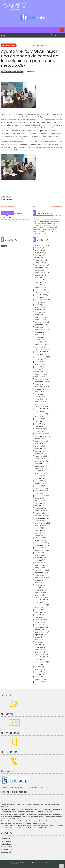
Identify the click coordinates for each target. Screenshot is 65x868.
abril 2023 (38, 312)
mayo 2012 (39, 612)
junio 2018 (38, 446)
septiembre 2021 (41, 357)
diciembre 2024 (41, 265)
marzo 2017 (39, 481)
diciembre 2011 (40, 625)
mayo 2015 (39, 530)
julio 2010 (38, 667)
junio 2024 (39, 280)
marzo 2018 (39, 454)
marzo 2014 (39, 563)
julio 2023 (38, 305)
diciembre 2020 (41, 379)
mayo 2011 (39, 642)
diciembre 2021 (40, 349)
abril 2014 (38, 560)
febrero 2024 (40, 287)
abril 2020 (38, 397)
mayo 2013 (39, 585)
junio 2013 (38, 583)
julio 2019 (38, 416)
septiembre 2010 (41, 662)
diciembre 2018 (40, 434)
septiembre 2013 (41, 578)
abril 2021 (38, 369)
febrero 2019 (39, 429)
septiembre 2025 (41, 245)
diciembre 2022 (41, 322)
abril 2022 (38, 339)
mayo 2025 (39, 253)
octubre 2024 (40, 270)
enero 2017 (39, 486)
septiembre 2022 (41, 330)
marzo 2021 (39, 372)
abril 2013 (38, 588)
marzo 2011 (39, 647)
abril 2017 (38, 478)
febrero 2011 (39, 650)
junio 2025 (39, 250)
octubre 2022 (40, 327)
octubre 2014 (40, 548)
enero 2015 (39, 540)
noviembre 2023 (41, 295)
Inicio (3, 35)
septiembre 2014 (41, 550)
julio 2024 (38, 278)
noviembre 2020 (41, 382)
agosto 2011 (39, 635)
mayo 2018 (39, 449)
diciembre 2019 (40, 407)
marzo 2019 (39, 426)
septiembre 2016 (41, 496)
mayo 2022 (39, 337)
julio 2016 (38, 498)
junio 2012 (38, 610)
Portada (4, 847)
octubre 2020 (40, 384)
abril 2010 (38, 674)
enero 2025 (39, 263)
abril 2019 (38, 424)
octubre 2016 (40, 493)
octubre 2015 (40, 521)
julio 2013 (38, 580)
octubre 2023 (40, 297)
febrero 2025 (40, 260)
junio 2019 (38, 419)
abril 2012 (38, 615)
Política (4, 844)
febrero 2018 (39, 456)
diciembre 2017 (40, 461)
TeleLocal (5, 852)
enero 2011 (39, 652)
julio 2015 (38, 526)
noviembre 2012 (41, 600)
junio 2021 (38, 364)
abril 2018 (38, 451)
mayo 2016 (39, 503)
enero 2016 (39, 513)
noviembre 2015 (41, 518)
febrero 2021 (39, 374)
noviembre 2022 (41, 325)
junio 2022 (39, 335)
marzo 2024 (39, 285)
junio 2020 (39, 392)
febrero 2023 (40, 317)
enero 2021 (39, 377)
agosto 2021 (39, 359)
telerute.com (28, 863)
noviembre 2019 (41, 409)
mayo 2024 (39, 282)
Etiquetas (7, 217)
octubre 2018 (40, 439)
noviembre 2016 (41, 491)
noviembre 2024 (41, 268)
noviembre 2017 (41, 464)
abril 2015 (38, 533)
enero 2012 (39, 622)
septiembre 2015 (41, 523)
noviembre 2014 (41, 545)
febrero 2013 (39, 593)
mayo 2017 (39, 476)
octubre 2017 (39, 466)
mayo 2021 (39, 367)
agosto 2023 (39, 302)
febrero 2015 (39, 538)
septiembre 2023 (41, 300)
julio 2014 (38, 553)
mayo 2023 (39, 310)
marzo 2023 (39, 315)
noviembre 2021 (41, 352)
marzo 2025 (39, 258)
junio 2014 (38, 555)
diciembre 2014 (40, 543)
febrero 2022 (40, 344)
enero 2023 (39, 320)
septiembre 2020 (41, 387)
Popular (19, 213)
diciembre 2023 (41, 292)
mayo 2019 (39, 421)
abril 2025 (38, 255)
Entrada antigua (56, 206)
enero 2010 (39, 682)
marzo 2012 (39, 617)
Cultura (4, 839)
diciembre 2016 (40, 488)
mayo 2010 (39, 672)
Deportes (4, 841)
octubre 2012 (40, 602)
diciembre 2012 (40, 597)
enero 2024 (39, 290)
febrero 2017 (39, 483)
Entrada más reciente (9, 206)
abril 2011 (38, 645)
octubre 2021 (40, 354)
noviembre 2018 (41, 436)
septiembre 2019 (41, 414)
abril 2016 (38, 506)
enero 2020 (39, 404)
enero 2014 (39, 568)
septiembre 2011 (41, 632)
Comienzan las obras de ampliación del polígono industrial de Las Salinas (29, 804)
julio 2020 (38, 389)
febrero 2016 (39, 511)
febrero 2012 (39, 620)
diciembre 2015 (40, 516)
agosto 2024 (40, 275)
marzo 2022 (39, 342)
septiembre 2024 (41, 273)
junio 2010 (38, 669)
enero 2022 (39, 347)
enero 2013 (39, 595)
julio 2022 (38, 332)
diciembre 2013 (40, 570)
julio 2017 (38, 471)
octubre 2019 (40, 411)
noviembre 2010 (41, 657)
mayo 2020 (39, 394)
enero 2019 (39, 431)
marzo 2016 (39, 508)
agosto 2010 (39, 664)
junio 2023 (39, 307)
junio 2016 (38, 501)
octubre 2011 (39, 630)
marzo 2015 (39, 536)
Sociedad (5, 849)
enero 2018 (39, 459)
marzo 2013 (39, 590)
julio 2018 (38, 444)
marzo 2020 (39, 399)
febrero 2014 (39, 565)
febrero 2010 (39, 679)
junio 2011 (38, 640)
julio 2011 (38, 637)
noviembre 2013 (41, 573)
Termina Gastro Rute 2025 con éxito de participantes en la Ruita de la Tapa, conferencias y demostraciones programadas (30, 822)
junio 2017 (38, 473)
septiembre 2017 (41, 468)
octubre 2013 (40, 575)
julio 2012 (38, 607)
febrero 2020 (40, 402)
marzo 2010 (39, 677)
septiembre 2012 (41, 605)
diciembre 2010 (40, 655)
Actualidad (7, 213)
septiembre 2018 (41, 441)
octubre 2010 (40, 659)
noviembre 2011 (40, 627)
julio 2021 (38, 362)
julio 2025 (38, 248)
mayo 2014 (39, 558)
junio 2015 (38, 528)
